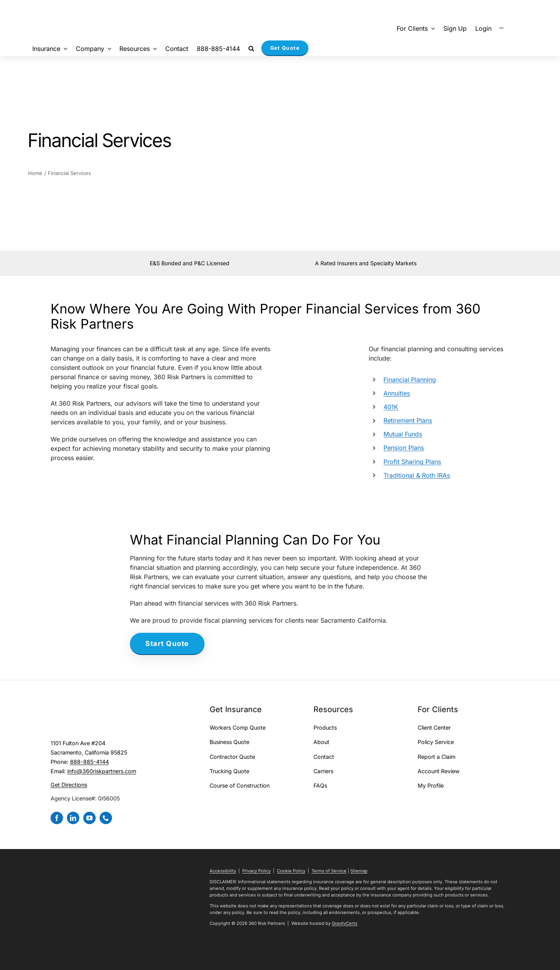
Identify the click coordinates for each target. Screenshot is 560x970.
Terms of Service (329, 871)
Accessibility (223, 871)
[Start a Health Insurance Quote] (167, 644)
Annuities (397, 393)
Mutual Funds (403, 434)
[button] (251, 48)
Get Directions (69, 785)
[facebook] (57, 818)
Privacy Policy (256, 871)
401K (391, 407)
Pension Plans (404, 448)
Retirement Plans (408, 420)
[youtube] (89, 818)
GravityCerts (345, 923)
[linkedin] (73, 818)
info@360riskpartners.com (102, 771)
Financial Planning (410, 380)
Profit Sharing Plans (412, 462)
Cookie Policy (291, 871)
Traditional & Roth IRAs (417, 475)
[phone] (106, 818)
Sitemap (359, 871)
